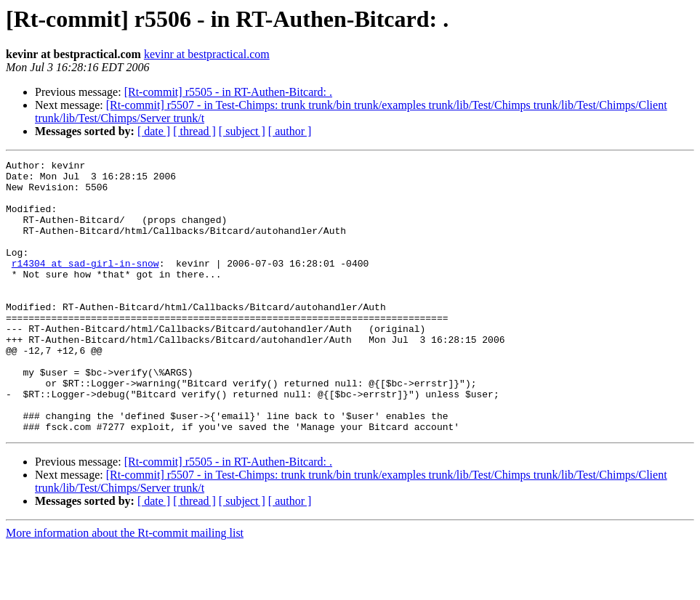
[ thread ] (194, 131)
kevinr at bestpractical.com (207, 54)
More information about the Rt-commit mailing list (125, 587)
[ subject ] (242, 131)
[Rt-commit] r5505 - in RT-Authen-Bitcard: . (228, 92)
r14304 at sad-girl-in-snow (85, 285)
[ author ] (290, 131)
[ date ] (154, 131)
